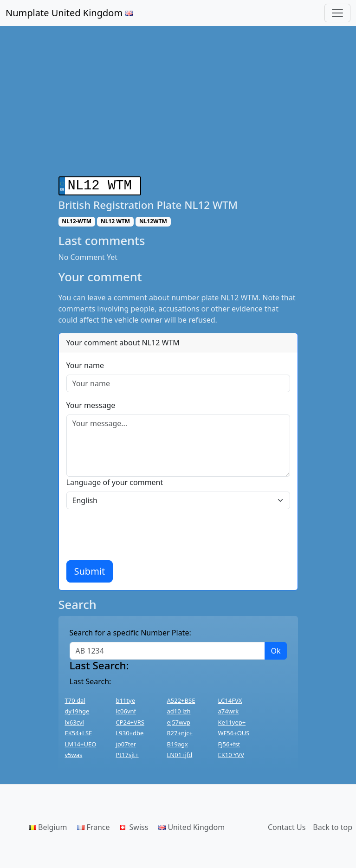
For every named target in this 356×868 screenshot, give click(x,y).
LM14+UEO (81, 742)
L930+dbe (130, 731)
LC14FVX (230, 699)
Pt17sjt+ (127, 753)
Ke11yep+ (232, 720)
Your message (91, 403)
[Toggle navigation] (337, 13)
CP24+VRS (130, 720)
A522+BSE (181, 699)
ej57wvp (179, 720)
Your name (85, 363)
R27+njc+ (180, 731)
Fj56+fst (229, 742)
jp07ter (126, 742)
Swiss (134, 825)
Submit (90, 569)
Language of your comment (115, 480)
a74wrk (229, 709)
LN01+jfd (180, 753)
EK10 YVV (231, 753)
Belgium (48, 825)
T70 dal (75, 699)
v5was (74, 753)
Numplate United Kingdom (69, 13)
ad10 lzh (179, 709)
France (93, 825)
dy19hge (77, 709)
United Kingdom (191, 825)
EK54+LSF (78, 731)
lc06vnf (126, 709)
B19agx (178, 742)
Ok (275, 649)
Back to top (333, 825)
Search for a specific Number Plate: (130, 631)
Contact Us (287, 825)
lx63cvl (74, 720)
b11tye (126, 699)
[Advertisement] (178, 107)
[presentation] (137, 533)
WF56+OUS (234, 731)
